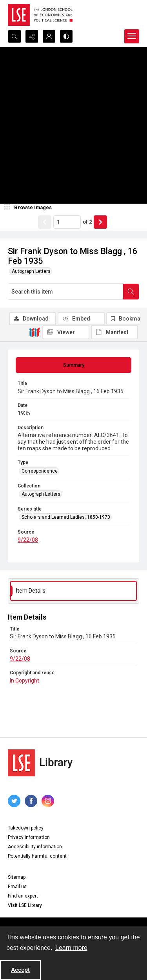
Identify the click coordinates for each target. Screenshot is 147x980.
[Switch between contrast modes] (66, 36)
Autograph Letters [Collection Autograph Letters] (41, 494)
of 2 (87, 222)
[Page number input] (67, 222)
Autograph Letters (31, 271)
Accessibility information (35, 847)
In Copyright (24, 681)
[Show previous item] (45, 222)
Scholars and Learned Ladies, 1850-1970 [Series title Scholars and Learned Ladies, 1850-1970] (66, 517)
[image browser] (29, 208)
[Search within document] (131, 292)
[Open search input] (15, 36)
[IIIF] (34, 332)
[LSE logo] (40, 15)
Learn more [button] (71, 948)
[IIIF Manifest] (114, 332)
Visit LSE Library (25, 905)
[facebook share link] (31, 801)
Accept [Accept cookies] (20, 970)
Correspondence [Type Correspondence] (40, 471)
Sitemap (17, 877)
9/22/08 (28, 540)
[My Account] (49, 36)
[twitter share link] (14, 801)
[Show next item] (100, 222)
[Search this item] (66, 292)
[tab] (73, 365)
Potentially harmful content (37, 856)
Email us (17, 887)
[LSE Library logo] (40, 763)
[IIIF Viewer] (66, 332)
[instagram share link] (48, 801)
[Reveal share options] (32, 36)
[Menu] (132, 36)
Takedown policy (26, 828)
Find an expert (23, 896)
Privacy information (29, 837)
